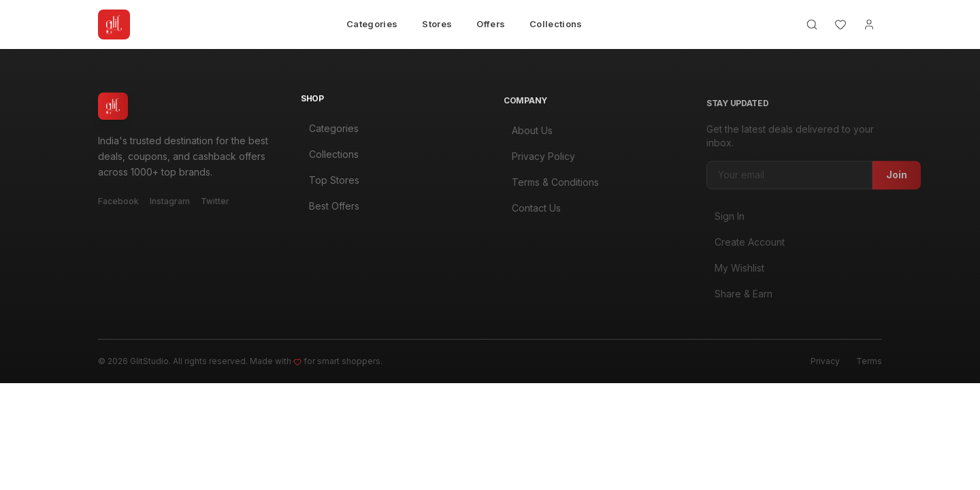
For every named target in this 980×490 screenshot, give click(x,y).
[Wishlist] (840, 24)
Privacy (825, 361)
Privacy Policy (539, 160)
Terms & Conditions (551, 185)
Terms (869, 361)
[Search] (812, 24)
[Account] (869, 24)
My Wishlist (735, 272)
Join (897, 179)
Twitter (215, 202)
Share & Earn (739, 298)
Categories (372, 24)
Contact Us (532, 211)
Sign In (725, 220)
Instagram (170, 202)
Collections (556, 24)
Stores (437, 24)
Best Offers (330, 208)
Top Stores (330, 182)
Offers (491, 24)
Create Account (746, 246)
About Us (528, 134)
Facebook (118, 202)
